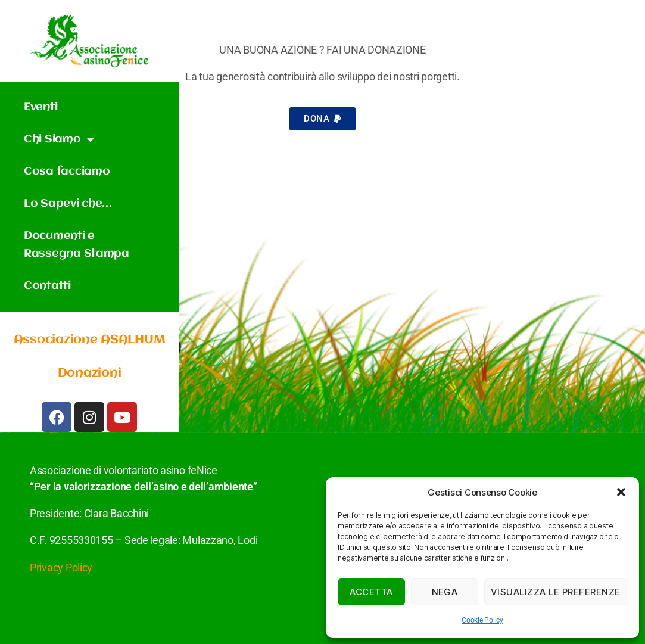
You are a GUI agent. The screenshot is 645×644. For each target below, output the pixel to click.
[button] (621, 492)
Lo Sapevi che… (68, 204)
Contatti (47, 286)
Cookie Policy (482, 620)
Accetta (371, 592)
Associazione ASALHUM (90, 340)
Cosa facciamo (67, 172)
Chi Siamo (58, 139)
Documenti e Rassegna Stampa (77, 245)
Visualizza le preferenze (556, 592)
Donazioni (90, 373)
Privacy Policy (61, 567)
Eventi (40, 107)
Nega (445, 592)
